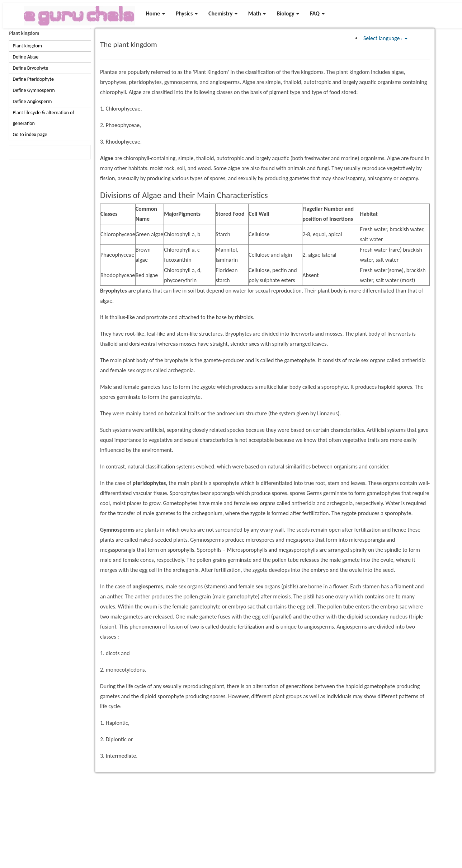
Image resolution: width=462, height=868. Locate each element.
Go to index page (30, 134)
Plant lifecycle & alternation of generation (43, 118)
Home (155, 13)
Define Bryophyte (30, 68)
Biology (288, 13)
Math (257, 13)
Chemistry (223, 13)
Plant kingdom (24, 33)
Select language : (385, 38)
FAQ (317, 13)
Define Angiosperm (32, 101)
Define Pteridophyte (33, 79)
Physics (187, 13)
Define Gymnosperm (34, 90)
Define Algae (25, 57)
